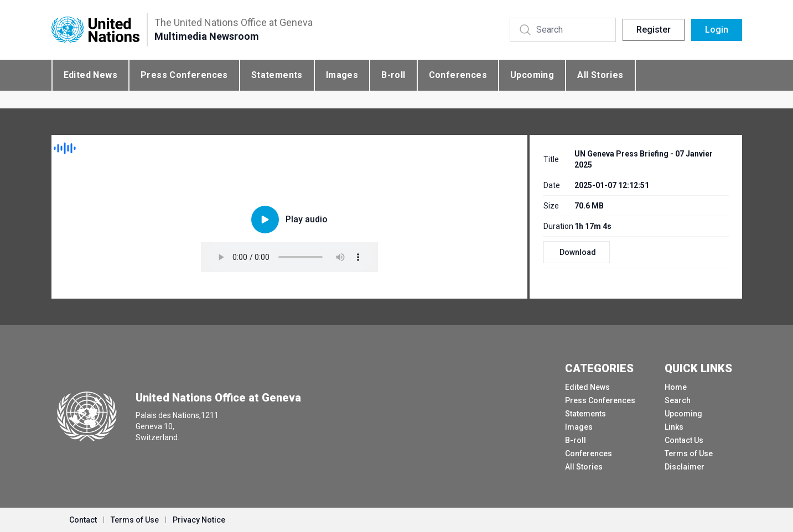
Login (717, 30)
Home (676, 387)
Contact (83, 520)
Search (678, 400)
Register (654, 30)
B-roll (393, 75)
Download (578, 252)
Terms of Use (689, 453)
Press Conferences (184, 75)
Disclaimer (685, 467)
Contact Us (684, 440)
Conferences (458, 75)
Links (674, 427)
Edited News (90, 75)
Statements (277, 75)
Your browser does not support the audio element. (289, 257)
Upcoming (532, 75)
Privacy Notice (199, 520)
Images (342, 75)
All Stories (600, 75)
